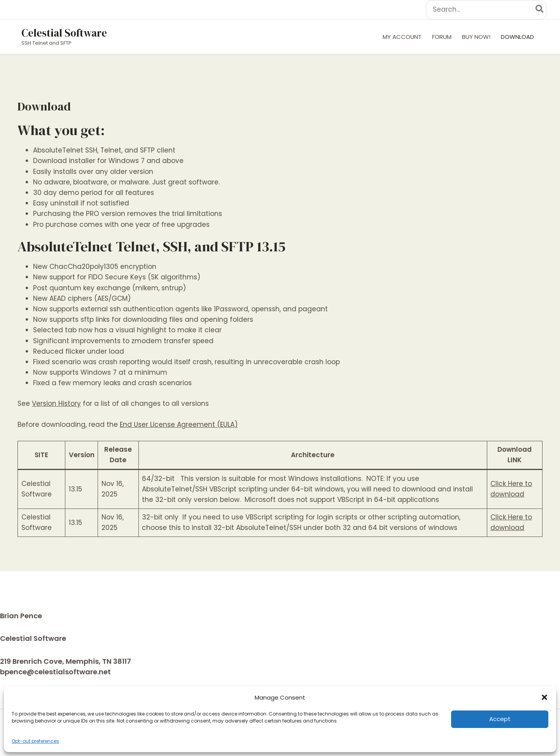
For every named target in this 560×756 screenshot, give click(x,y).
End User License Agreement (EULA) (179, 424)
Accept (500, 719)
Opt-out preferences (35, 741)
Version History (56, 403)
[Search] (540, 10)
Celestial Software (64, 33)
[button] (544, 697)
